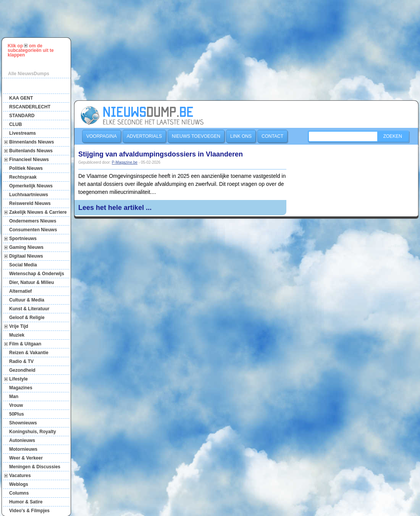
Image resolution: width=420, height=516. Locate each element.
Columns (19, 493)
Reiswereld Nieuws (30, 203)
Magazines (21, 388)
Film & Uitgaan (25, 344)
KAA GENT (21, 98)
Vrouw (16, 405)
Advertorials (144, 136)
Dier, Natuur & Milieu (31, 282)
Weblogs (19, 484)
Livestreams (23, 133)
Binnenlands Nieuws (31, 142)
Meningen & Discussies (35, 467)
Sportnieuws (23, 239)
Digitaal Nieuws (26, 256)
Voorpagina (102, 136)
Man (14, 397)
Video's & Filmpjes (29, 511)
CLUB (15, 124)
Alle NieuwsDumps (29, 74)
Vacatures (20, 476)
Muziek (17, 335)
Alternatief (20, 291)
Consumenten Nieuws (33, 230)
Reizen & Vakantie (29, 353)
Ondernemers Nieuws (33, 221)
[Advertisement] (132, 49)
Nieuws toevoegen (196, 136)
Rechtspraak (23, 177)
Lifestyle (19, 379)
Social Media (23, 265)
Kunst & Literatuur (29, 309)
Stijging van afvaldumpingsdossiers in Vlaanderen (161, 154)
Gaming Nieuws (26, 247)
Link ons (241, 136)
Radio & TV (21, 361)
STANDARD (22, 116)
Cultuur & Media (27, 300)
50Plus (17, 414)
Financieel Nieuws (29, 160)
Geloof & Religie (27, 318)
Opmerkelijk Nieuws (31, 186)
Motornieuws (23, 449)
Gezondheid (22, 370)
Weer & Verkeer (26, 458)
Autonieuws (22, 440)
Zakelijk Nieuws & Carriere (38, 212)
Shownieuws (23, 423)
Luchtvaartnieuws (29, 195)
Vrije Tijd (19, 326)
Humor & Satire (26, 502)
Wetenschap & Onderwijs (37, 274)
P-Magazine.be (125, 162)
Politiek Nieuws (26, 168)
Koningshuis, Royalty (33, 432)
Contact (272, 136)
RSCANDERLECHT (30, 107)
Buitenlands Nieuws (31, 151)
